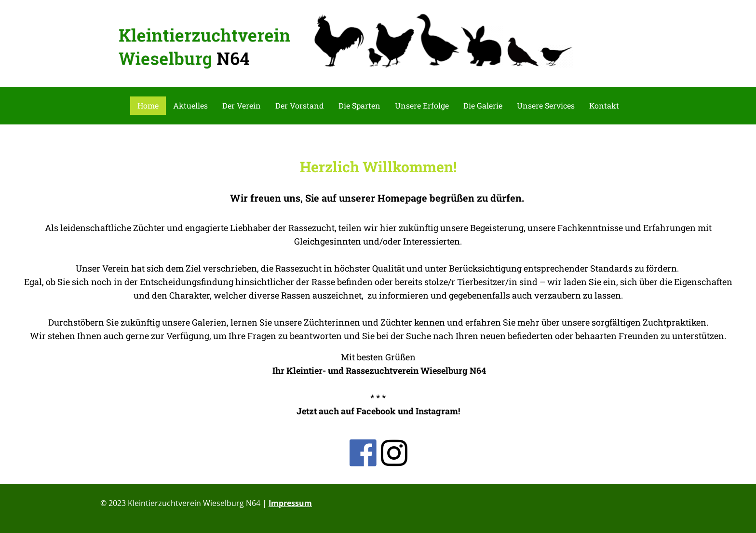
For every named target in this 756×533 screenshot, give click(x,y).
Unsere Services (546, 105)
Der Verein (242, 105)
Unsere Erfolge (422, 105)
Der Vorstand (300, 105)
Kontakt (604, 105)
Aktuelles (190, 105)
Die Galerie (483, 105)
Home (148, 105)
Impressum (290, 503)
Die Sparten (359, 105)
